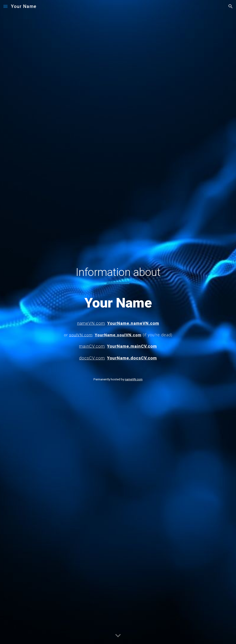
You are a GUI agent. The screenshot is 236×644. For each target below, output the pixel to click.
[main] (118, 312)
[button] (5, 6)
